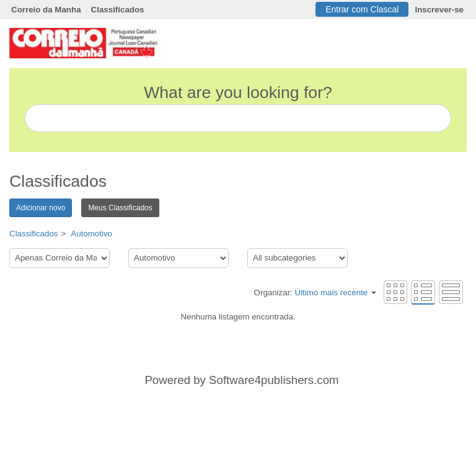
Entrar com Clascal (362, 9)
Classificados (118, 10)
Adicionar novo (41, 208)
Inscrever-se (439, 10)
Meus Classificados (120, 208)
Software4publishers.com (274, 380)
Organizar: (315, 292)
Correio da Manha (46, 10)
